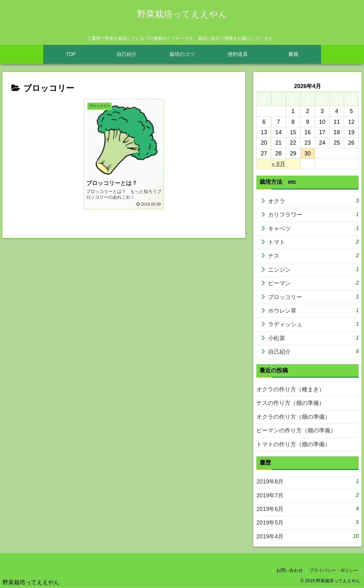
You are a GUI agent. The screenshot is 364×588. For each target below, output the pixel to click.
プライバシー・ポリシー (334, 570)
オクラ (313, 201)
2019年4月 (307, 536)
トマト (313, 242)
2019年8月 (307, 481)
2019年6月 (307, 509)
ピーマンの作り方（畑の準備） (296, 430)
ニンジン (313, 269)
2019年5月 (307, 522)
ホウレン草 (313, 310)
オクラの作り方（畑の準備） (293, 417)
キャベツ (313, 228)
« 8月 (279, 164)
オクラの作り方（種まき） (290, 389)
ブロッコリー (313, 297)
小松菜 (313, 338)
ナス (313, 255)
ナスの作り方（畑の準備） (290, 403)
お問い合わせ (289, 570)
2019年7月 (307, 495)
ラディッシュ (313, 324)
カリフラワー (313, 214)
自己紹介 (313, 351)
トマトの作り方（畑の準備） (293, 444)
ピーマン (313, 283)
